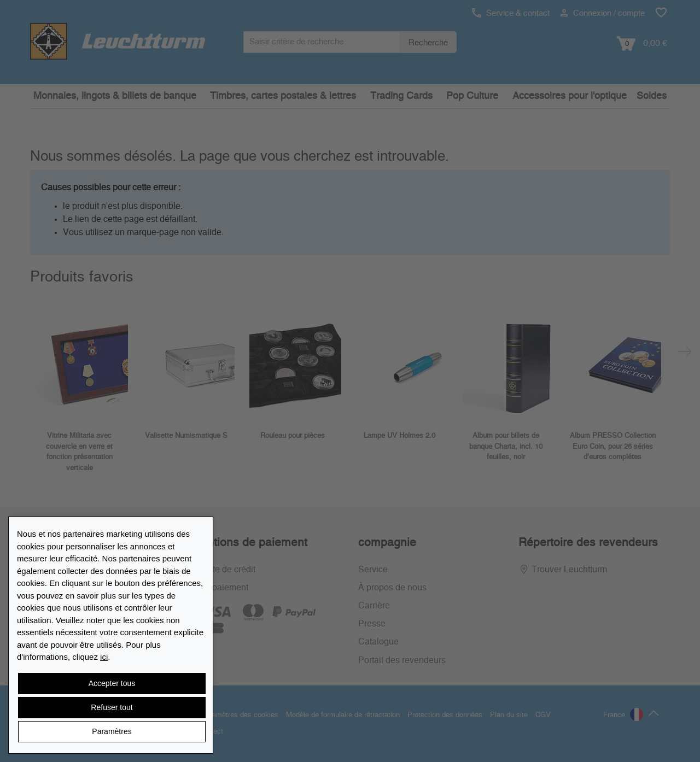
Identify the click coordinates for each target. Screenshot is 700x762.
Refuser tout (112, 707)
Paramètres (112, 731)
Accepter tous (112, 683)
